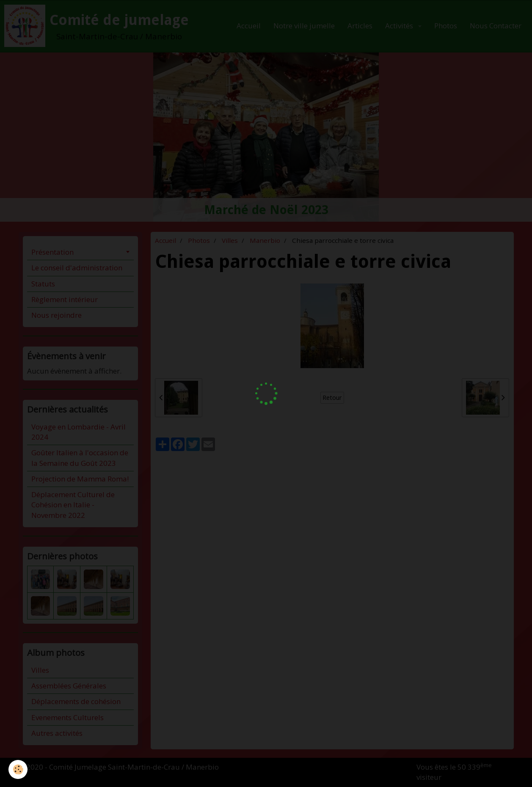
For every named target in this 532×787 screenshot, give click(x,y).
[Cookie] (18, 769)
